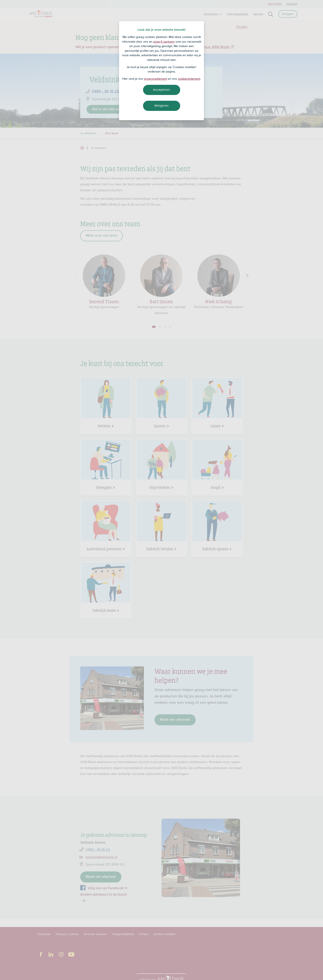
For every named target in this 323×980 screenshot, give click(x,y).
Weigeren (161, 106)
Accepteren (161, 90)
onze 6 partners (164, 42)
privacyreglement (155, 79)
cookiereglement (189, 79)
